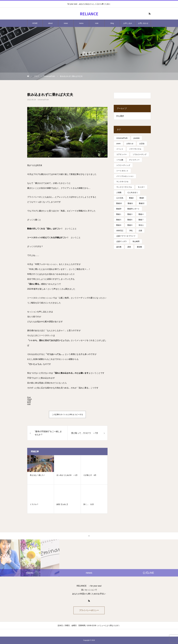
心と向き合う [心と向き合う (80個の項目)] (133, 192)
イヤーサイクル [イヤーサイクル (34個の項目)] (135, 149)
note (97, 23)
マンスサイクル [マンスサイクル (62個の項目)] (122, 182)
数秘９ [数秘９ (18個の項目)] (130, 225)
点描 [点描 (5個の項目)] (140, 231)
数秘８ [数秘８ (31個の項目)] (119, 225)
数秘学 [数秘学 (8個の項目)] (119, 209)
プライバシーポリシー (89, 610)
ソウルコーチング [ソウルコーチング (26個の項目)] (140, 154)
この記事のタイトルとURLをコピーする (67, 414)
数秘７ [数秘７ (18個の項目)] (141, 220)
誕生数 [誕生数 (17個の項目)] (119, 247)
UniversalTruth (43, 100)
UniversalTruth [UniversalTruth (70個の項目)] (122, 138)
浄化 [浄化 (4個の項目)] (131, 231)
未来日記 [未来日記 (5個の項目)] (120, 231)
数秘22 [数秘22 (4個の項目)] (142, 203)
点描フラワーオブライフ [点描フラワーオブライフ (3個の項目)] (126, 236)
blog (112, 23)
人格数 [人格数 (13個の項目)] (119, 192)
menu (81, 23)
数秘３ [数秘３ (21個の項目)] (130, 214)
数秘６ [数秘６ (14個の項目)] (130, 220)
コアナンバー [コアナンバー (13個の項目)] (122, 154)
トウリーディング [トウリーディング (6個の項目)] (123, 165)
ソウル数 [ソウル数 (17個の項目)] (120, 160)
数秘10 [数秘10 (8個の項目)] (119, 203)
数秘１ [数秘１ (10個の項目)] (119, 214)
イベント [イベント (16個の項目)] (120, 149)
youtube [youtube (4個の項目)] (137, 138)
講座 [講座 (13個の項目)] (129, 247)
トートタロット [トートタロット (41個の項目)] (122, 171)
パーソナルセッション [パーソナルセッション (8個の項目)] (125, 176)
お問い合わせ (143, 23)
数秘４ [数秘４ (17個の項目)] (141, 214)
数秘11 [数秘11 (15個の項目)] (130, 203)
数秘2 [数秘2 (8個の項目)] (131, 198)
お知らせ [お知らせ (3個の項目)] (130, 144)
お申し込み (128, 23)
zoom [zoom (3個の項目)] (118, 144)
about (50, 23)
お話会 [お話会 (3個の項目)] (142, 144)
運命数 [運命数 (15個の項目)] (139, 247)
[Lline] (29, 401)
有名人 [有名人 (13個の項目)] (141, 225)
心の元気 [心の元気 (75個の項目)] (120, 198)
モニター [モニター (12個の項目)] (141, 187)
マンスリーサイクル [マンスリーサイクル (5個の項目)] (124, 187)
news (66, 23)
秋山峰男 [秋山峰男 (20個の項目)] (136, 241)
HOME (35, 23)
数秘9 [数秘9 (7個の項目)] (142, 198)
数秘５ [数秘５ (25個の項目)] (119, 220)
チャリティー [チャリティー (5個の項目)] (134, 160)
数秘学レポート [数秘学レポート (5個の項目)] (133, 209)
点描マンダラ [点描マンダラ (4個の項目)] (122, 241)
